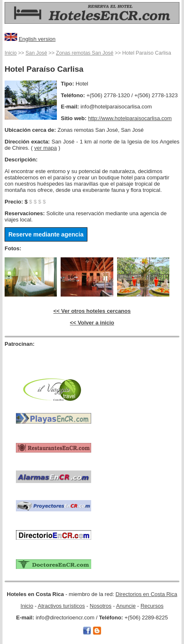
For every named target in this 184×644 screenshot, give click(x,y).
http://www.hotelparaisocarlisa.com (130, 118)
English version (37, 39)
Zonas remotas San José (85, 53)
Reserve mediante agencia (46, 234)
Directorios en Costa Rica (146, 594)
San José (36, 53)
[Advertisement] (54, 360)
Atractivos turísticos (61, 606)
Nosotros (101, 606)
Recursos (152, 606)
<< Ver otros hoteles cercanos (92, 311)
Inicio (11, 53)
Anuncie (126, 606)
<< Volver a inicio (92, 323)
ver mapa (46, 148)
